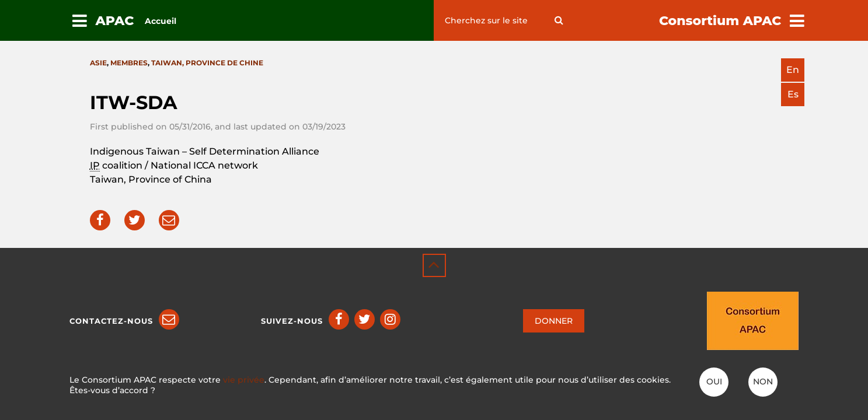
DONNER (554, 321)
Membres (129, 63)
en (793, 70)
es (793, 94)
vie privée (244, 380)
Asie (98, 63)
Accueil (161, 21)
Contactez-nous (111, 321)
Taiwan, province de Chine (207, 63)
